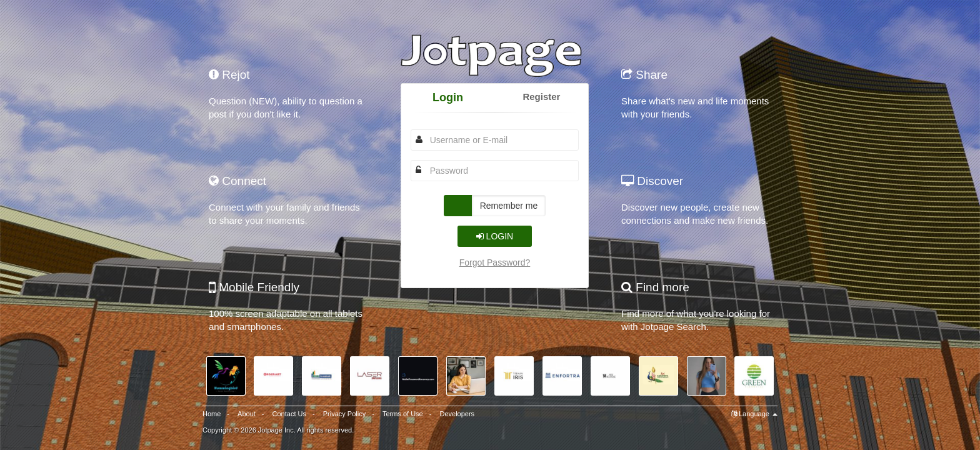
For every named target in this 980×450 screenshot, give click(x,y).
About (247, 414)
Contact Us (289, 414)
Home (212, 414)
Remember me (509, 206)
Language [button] (754, 414)
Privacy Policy (344, 414)
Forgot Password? (495, 262)
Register (541, 97)
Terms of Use (403, 414)
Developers (457, 414)
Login (448, 97)
